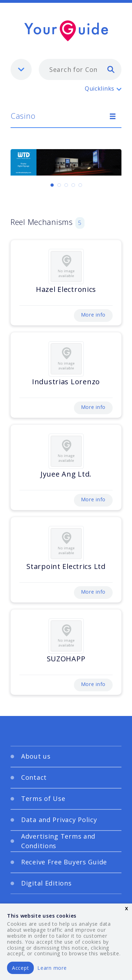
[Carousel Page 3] (66, 185)
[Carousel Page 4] (73, 185)
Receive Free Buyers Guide (64, 862)
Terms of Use (43, 798)
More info (93, 315)
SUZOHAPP (66, 659)
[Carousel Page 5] (80, 185)
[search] (111, 69)
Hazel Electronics (66, 289)
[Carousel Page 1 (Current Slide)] (52, 185)
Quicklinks (100, 88)
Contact (34, 777)
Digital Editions (46, 883)
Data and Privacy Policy (59, 820)
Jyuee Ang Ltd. (66, 474)
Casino (23, 116)
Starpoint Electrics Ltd (66, 566)
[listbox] (21, 69)
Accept (20, 968)
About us (36, 756)
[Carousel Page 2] (59, 185)
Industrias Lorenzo (66, 382)
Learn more (52, 968)
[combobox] (80, 69)
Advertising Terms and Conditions (58, 841)
